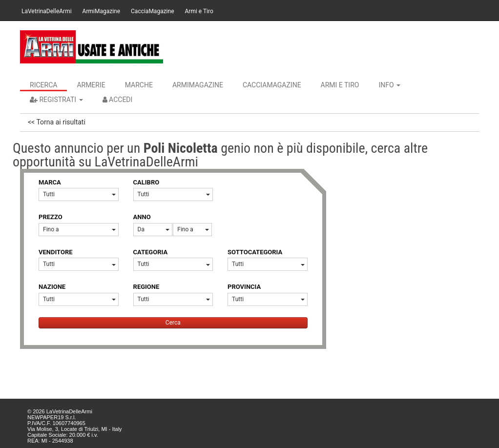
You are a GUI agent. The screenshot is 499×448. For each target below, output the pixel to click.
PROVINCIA (244, 287)
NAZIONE (52, 287)
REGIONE (146, 287)
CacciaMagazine (152, 11)
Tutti (79, 194)
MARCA (50, 182)
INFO (389, 85)
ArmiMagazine (101, 11)
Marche (139, 85)
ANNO (142, 217)
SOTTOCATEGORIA (255, 252)
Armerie (91, 85)
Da (154, 229)
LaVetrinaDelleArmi (47, 11)
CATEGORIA (151, 252)
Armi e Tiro (199, 11)
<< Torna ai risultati (57, 122)
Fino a (79, 229)
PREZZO (51, 217)
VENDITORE (56, 252)
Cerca (173, 323)
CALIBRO (146, 182)
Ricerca (43, 85)
